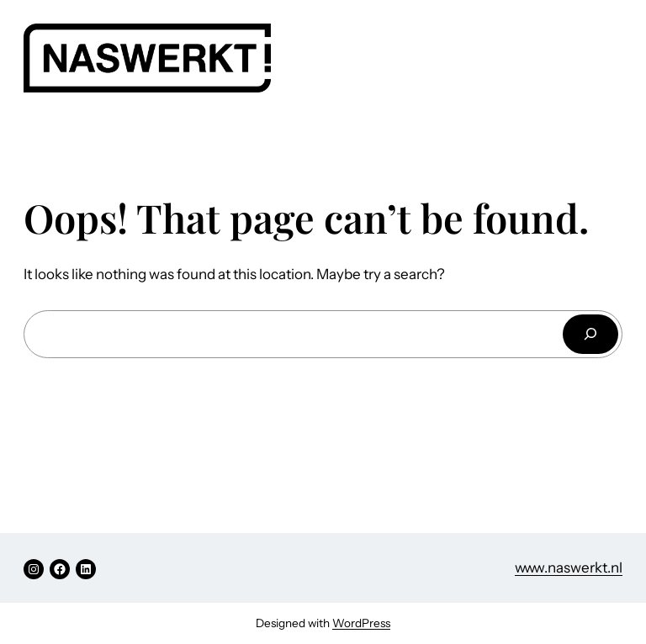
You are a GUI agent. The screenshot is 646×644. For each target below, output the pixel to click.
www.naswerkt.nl (569, 567)
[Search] (590, 334)
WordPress (361, 623)
